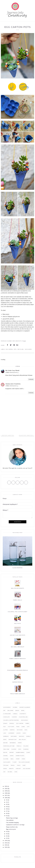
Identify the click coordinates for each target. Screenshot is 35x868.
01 (7, 838)
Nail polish (22, 740)
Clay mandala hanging (12, 822)
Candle (15, 714)
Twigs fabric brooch (17, 694)
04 (7, 831)
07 (7, 811)
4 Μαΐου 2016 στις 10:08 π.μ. (12, 372)
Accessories (7, 707)
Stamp (18, 759)
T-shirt (15, 762)
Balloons (10, 711)
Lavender (11, 733)
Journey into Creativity (13, 384)
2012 (6, 847)
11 (7, 802)
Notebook (13, 743)
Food (18, 727)
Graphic (12, 730)
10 (7, 804)
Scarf (28, 752)
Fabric (27, 723)
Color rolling (23, 717)
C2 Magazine (7, 714)
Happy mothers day (12, 827)
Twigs (19, 765)
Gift (28, 727)
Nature (5, 743)
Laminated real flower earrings (15, 825)
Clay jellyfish (10, 820)
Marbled (6, 736)
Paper (20, 743)
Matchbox (14, 736)
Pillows (26, 746)
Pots (15, 349)
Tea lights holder (24, 762)
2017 (6, 795)
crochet (18, 769)
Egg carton (9, 349)
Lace (5, 733)
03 (7, 834)
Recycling (21, 349)
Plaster (14, 749)
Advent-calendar (25, 707)
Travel (13, 765)
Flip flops (11, 727)
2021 (6, 786)
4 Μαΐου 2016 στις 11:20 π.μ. (12, 386)
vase (16, 772)
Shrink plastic (20, 756)
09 (7, 807)
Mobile (28, 736)
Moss (5, 740)
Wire (24, 765)
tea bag (10, 772)
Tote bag (6, 765)
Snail (12, 759)
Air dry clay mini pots (18, 635)
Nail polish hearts (17, 588)
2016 (6, 798)
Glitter (5, 730)
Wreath (11, 769)
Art (4, 711)
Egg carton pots (11, 829)
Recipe (5, 752)
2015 (6, 841)
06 (7, 813)
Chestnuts (23, 714)
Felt (5, 727)
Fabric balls (18, 600)
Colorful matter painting (11, 720)
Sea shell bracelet (18, 647)
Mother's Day (13, 740)
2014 (6, 843)
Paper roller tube (9, 746)
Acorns (15, 707)
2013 (6, 845)
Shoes (12, 756)
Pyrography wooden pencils (18, 670)
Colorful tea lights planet (17, 612)
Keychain (20, 730)
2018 (6, 793)
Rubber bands (20, 752)
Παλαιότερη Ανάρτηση (26, 435)
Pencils (19, 746)
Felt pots (18, 623)
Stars (23, 759)
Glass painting (17, 568)
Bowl (23, 711)
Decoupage (25, 720)
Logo (24, 733)
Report (12, 752)
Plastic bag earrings (12, 818)
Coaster (14, 717)
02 (7, 836)
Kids (26, 730)
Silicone (6, 759)
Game (23, 727)
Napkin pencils (18, 682)
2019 (6, 791)
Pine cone (6, 749)
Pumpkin (26, 749)
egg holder (27, 769)
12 (7, 800)
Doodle (12, 723)
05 (7, 816)
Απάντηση (31, 379)
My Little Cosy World (12, 370)
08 (7, 809)
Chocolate (7, 717)
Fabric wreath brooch (17, 659)
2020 (6, 789)
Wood (5, 769)
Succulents (28, 349)
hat (4, 772)
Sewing (6, 756)
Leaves (18, 733)
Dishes (5, 723)
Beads (17, 711)
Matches (22, 736)
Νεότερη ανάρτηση (8, 435)
